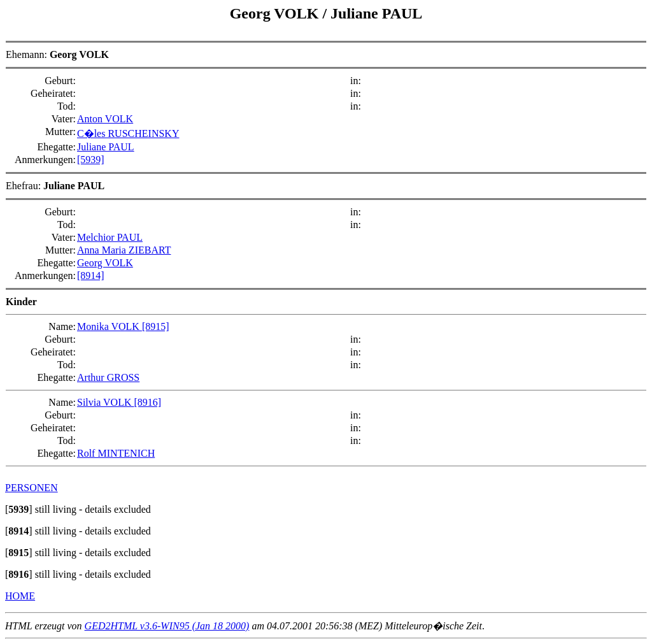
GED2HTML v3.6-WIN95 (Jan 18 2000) (167, 626)
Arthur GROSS (108, 377)
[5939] (91, 160)
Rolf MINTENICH (116, 453)
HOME (20, 596)
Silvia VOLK (105, 402)
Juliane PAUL (376, 13)
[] (19, 509)
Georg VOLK (276, 13)
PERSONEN (32, 488)
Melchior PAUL (110, 237)
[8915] (156, 326)
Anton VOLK (105, 119)
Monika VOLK (110, 326)
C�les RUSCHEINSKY (128, 133)
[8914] (91, 275)
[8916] (147, 402)
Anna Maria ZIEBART (124, 250)
